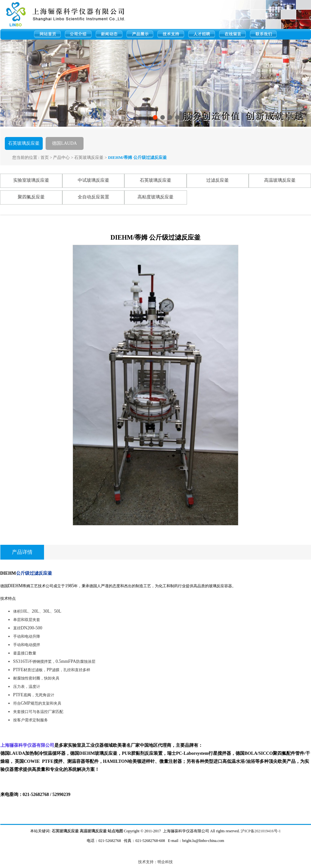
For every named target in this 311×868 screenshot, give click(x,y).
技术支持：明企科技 (155, 862)
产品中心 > (63, 157)
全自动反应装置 (93, 197)
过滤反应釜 (218, 180)
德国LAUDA (64, 143)
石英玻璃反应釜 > (91, 157)
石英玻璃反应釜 (24, 143)
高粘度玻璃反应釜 (155, 197)
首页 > (46, 157)
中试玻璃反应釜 (93, 180)
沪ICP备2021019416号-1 (261, 831)
